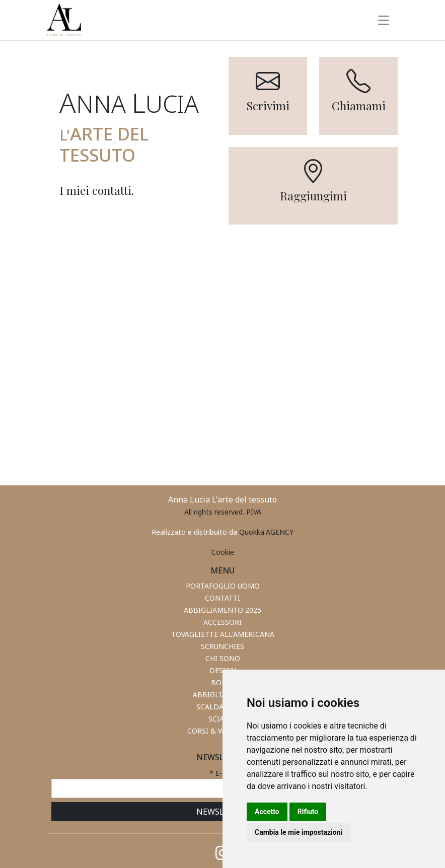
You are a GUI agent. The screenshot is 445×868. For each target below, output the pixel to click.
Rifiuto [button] (308, 812)
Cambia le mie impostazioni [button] (299, 832)
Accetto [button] (267, 812)
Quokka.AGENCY (266, 532)
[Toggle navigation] (384, 20)
